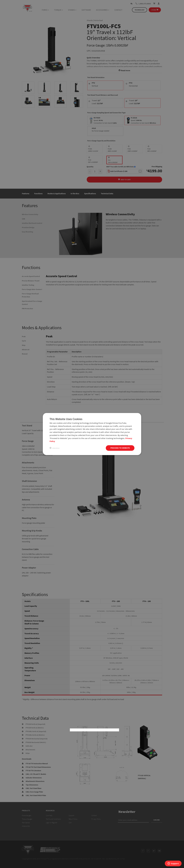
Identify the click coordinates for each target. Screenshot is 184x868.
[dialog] (92, 434)
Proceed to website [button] (120, 448)
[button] (55, 448)
